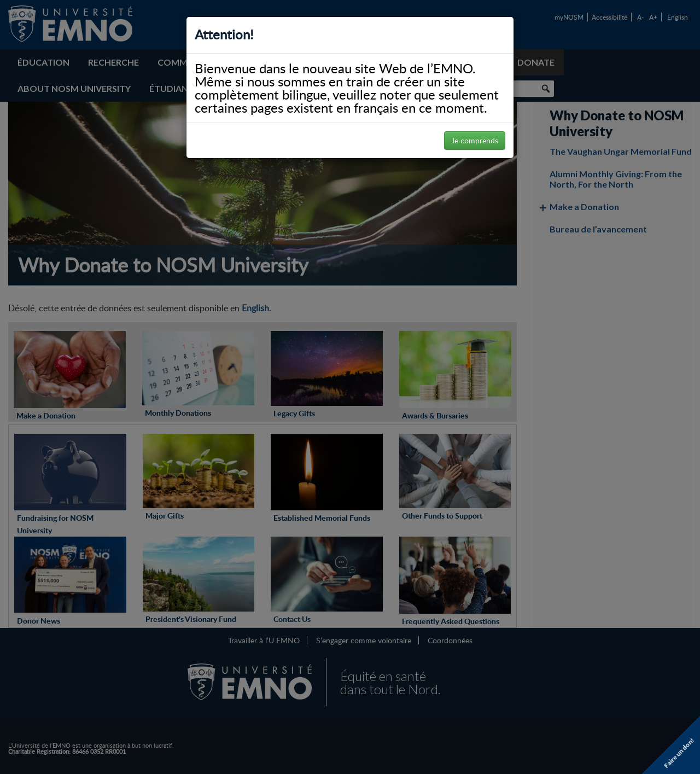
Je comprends (475, 140)
